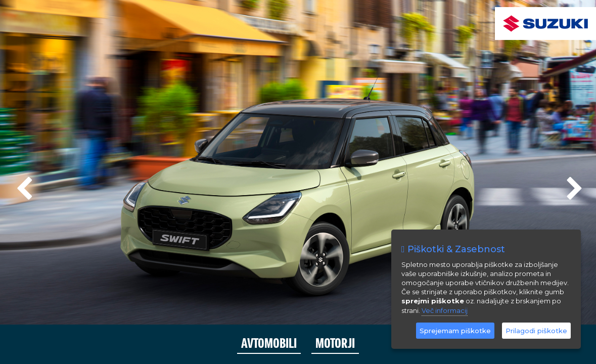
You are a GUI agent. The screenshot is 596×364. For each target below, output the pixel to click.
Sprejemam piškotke (455, 331)
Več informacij (445, 310)
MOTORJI (335, 344)
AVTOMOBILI (269, 344)
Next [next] (573, 185)
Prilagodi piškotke (536, 331)
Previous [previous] (23, 185)
